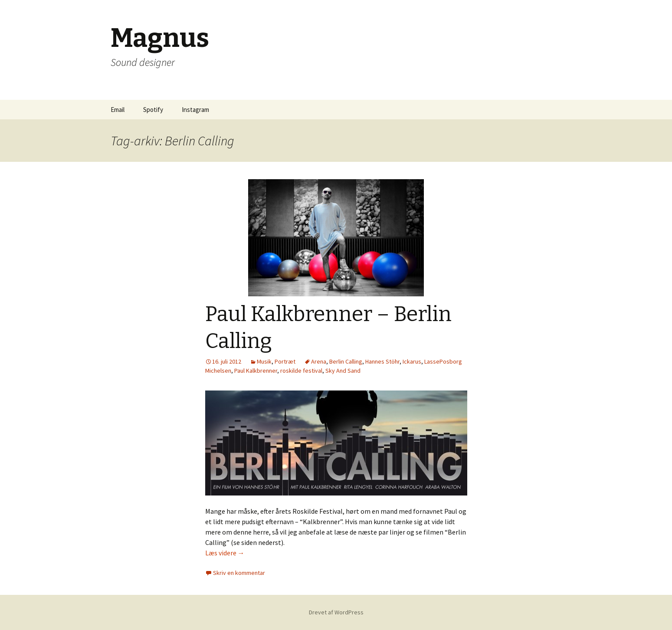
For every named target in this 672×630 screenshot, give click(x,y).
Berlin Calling (346, 361)
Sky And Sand (343, 371)
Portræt (285, 361)
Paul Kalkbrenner (256, 371)
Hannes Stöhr (382, 361)
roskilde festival (301, 371)
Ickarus (412, 361)
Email (118, 110)
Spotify (153, 110)
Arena (319, 361)
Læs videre (225, 553)
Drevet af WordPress (336, 612)
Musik (264, 361)
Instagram (195, 110)
